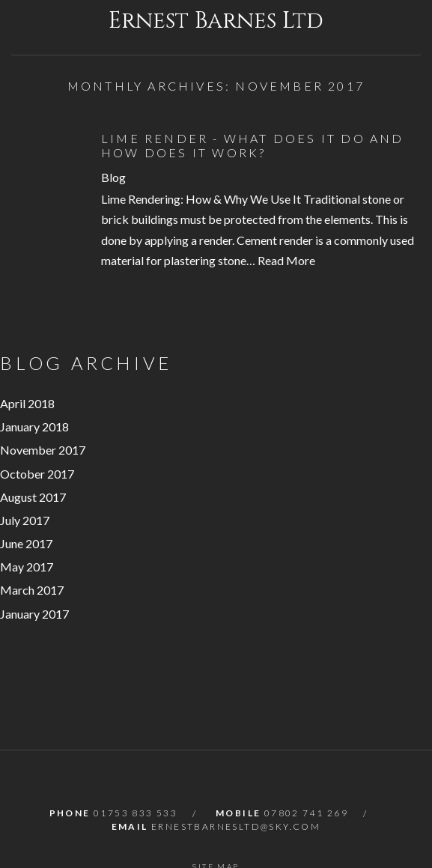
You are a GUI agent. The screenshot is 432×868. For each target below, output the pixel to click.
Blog (113, 177)
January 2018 (34, 427)
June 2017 (26, 543)
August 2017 (33, 497)
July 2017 (25, 520)
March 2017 (32, 590)
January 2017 (34, 614)
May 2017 (27, 567)
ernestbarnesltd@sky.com (236, 826)
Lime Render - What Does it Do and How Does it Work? (253, 145)
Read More (286, 260)
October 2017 (37, 474)
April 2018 (27, 403)
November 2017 (43, 450)
